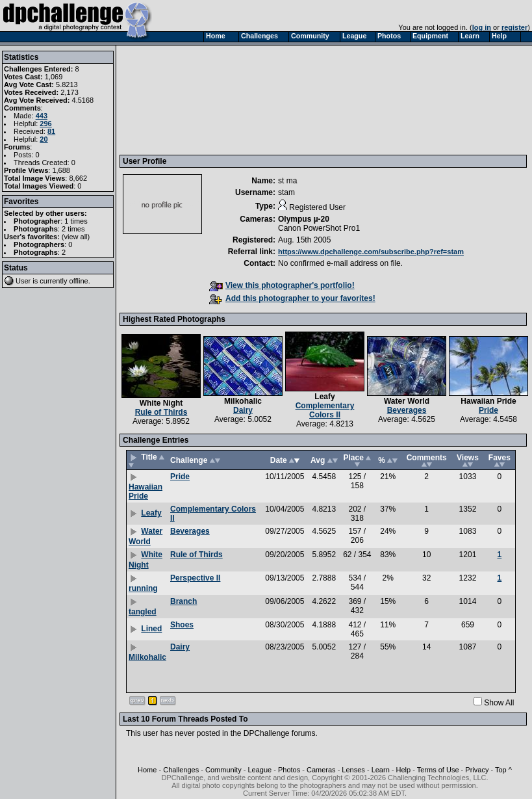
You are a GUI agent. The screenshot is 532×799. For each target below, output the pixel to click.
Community (223, 770)
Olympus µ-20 (304, 219)
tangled (143, 612)
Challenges (181, 770)
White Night (161, 403)
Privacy (477, 770)
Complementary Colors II (325, 410)
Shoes (182, 625)
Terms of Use (438, 770)
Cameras (321, 770)
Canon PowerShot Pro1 (319, 228)
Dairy (243, 410)
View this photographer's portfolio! (282, 285)
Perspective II (195, 578)
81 (51, 131)
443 (42, 116)
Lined (151, 629)
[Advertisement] (183, 99)
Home (147, 770)
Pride (488, 410)
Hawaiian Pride (488, 401)
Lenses (353, 770)
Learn (381, 770)
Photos (289, 770)
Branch (184, 601)
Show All (499, 703)
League (260, 770)
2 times (73, 229)
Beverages (407, 410)
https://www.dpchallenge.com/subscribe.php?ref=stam (371, 252)
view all (76, 237)
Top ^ (503, 770)
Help (404, 770)
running (143, 588)
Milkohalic (243, 401)
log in (482, 27)
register (514, 27)
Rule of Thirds (161, 412)
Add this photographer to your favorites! (292, 298)
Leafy (324, 397)
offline (79, 281)
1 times (76, 221)
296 (45, 124)
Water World (407, 401)
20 (44, 139)
